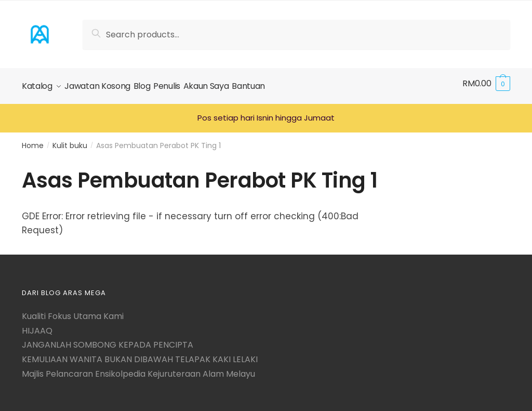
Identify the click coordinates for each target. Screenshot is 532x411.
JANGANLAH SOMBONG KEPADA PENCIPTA (108, 340)
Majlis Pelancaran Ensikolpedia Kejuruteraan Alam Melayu (138, 369)
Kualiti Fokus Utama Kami (73, 311)
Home (33, 140)
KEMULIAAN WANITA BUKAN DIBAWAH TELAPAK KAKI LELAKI (140, 355)
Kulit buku (70, 140)
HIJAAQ (37, 326)
